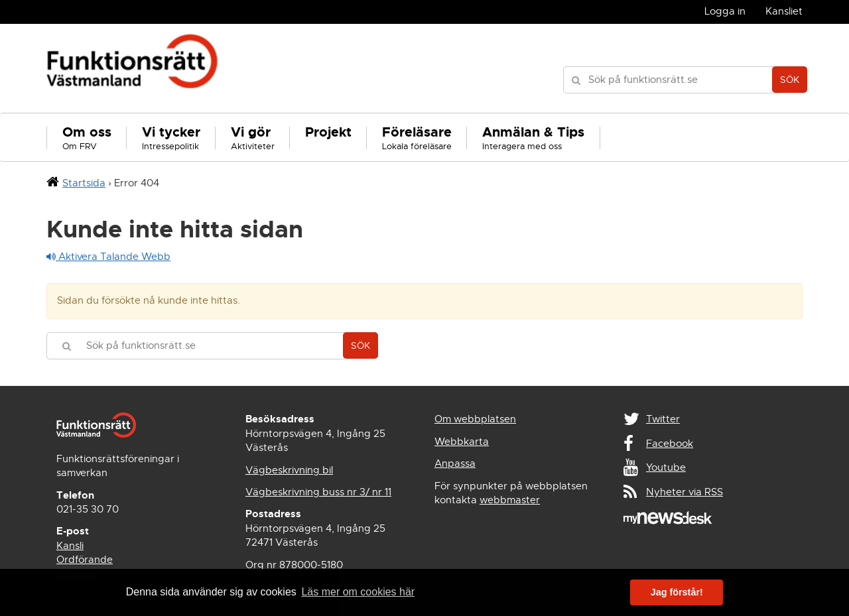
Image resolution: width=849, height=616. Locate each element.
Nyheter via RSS (685, 492)
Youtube (666, 467)
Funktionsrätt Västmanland (132, 68)
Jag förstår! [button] (677, 592)
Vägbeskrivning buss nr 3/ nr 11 (318, 492)
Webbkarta (462, 442)
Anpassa (455, 463)
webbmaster (510, 500)
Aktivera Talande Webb (108, 257)
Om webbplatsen (475, 419)
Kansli (70, 546)
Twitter (663, 419)
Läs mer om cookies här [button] (358, 592)
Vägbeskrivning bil (289, 470)
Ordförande (85, 560)
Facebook (670, 444)
